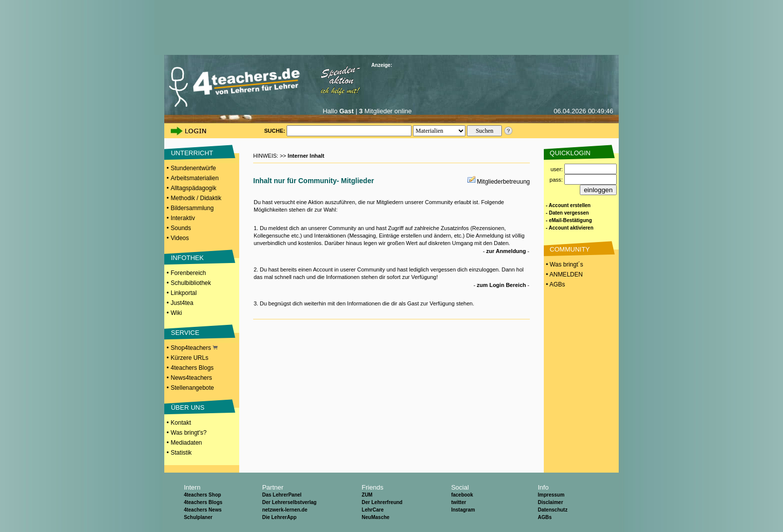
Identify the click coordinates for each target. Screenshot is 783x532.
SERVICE (185, 333)
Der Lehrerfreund (382, 502)
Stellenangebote (193, 388)
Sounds (181, 228)
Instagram (463, 510)
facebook (462, 495)
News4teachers (192, 378)
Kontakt (181, 423)
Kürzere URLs (190, 358)
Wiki (177, 313)
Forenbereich (189, 273)
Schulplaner (198, 517)
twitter (458, 502)
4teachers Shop (202, 495)
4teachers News (203, 510)
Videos (180, 238)
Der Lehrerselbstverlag (289, 502)
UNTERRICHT (192, 153)
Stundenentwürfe (194, 168)
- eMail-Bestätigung (569, 220)
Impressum (551, 495)
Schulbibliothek (191, 283)
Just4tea (182, 303)
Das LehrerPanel (282, 495)
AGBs (545, 517)
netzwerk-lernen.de (285, 510)
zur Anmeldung (506, 251)
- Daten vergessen (567, 213)
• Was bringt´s (564, 265)
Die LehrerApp (279, 517)
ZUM (367, 495)
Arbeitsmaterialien (195, 178)
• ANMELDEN (564, 274)
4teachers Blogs (192, 368)
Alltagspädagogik (194, 188)
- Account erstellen (568, 205)
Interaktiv (183, 218)
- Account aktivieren (570, 228)
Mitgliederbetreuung (503, 182)
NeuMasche (376, 517)
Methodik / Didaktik (196, 198)
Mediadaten (187, 443)
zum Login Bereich (501, 285)
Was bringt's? (189, 433)
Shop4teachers (194, 348)
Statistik (181, 453)
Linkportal (184, 293)
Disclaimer (551, 502)
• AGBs (555, 284)
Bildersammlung (192, 208)
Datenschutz (553, 510)
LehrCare (373, 510)
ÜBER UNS (188, 407)
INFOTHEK (187, 258)
